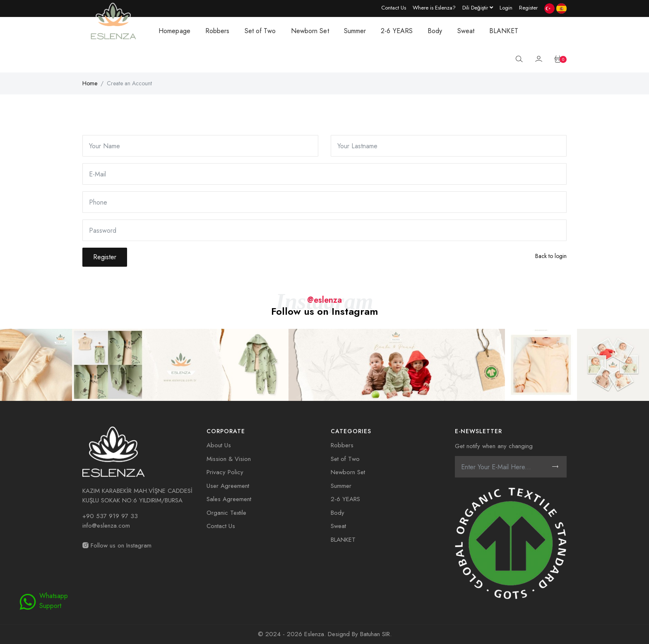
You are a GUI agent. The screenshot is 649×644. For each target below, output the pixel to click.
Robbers (218, 31)
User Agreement (228, 486)
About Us (219, 445)
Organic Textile (226, 513)
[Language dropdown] (478, 7)
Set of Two (260, 31)
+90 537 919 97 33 (110, 516)
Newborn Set (310, 31)
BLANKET (504, 31)
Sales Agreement (229, 499)
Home (90, 83)
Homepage (174, 31)
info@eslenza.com (106, 526)
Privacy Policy (225, 472)
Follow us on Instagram (117, 545)
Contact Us (221, 526)
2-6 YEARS (397, 31)
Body (435, 31)
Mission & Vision (229, 459)
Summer (355, 31)
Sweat (466, 31)
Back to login (551, 256)
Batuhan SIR (375, 634)
